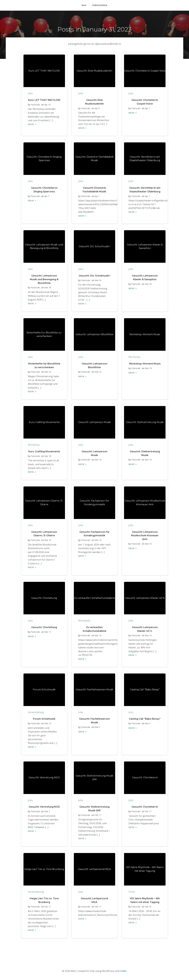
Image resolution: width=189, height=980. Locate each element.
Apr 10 (47, 105)
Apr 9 (97, 108)
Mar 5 (97, 727)
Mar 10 (98, 636)
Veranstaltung (36, 712)
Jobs (30, 93)
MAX (84, 5)
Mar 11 (48, 632)
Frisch (132, 892)
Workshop (134, 357)
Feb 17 (98, 815)
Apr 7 (147, 108)
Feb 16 (148, 907)
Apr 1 (97, 196)
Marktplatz (84, 621)
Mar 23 (48, 372)
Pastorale (35, 105)
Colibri (123, 971)
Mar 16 (98, 540)
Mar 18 (148, 368)
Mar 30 (48, 288)
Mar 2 (47, 812)
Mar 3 (148, 724)
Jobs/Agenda (100, 5)
